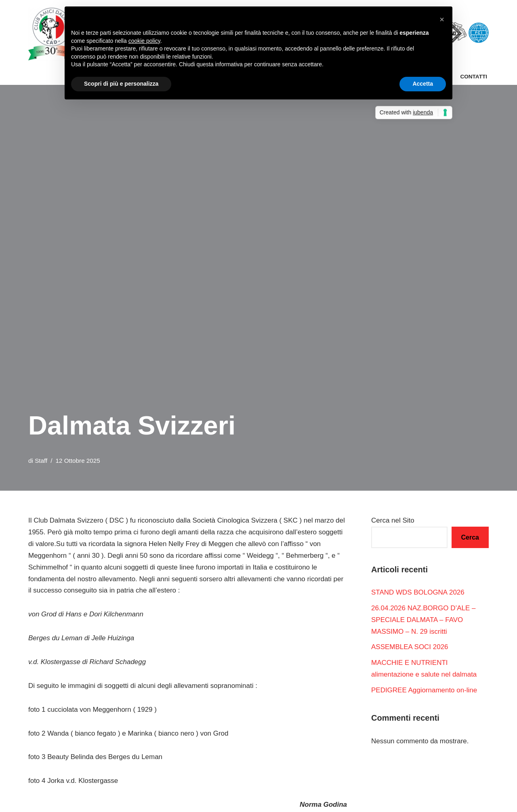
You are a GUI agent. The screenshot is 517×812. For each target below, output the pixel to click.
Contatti (474, 77)
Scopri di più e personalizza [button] (121, 84)
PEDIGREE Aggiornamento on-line (424, 690)
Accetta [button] (423, 84)
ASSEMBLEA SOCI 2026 (410, 647)
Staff (41, 461)
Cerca (470, 537)
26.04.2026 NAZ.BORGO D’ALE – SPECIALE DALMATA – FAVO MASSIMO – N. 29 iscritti (423, 620)
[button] (442, 19)
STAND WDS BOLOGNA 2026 (418, 592)
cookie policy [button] (144, 41)
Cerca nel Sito (393, 520)
